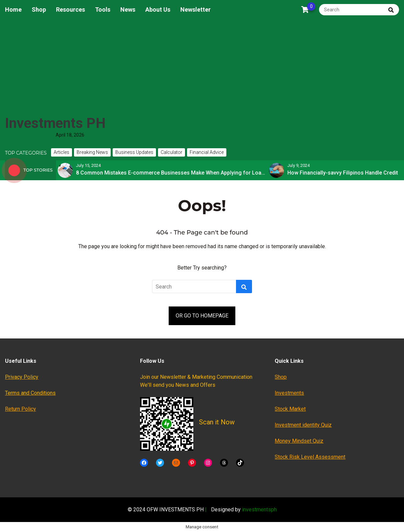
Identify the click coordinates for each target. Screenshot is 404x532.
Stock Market (290, 409)
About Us (158, 9)
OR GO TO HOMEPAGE (202, 316)
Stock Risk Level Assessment (310, 457)
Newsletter (195, 9)
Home (13, 9)
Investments (289, 393)
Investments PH (55, 123)
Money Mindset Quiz (299, 441)
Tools (103, 9)
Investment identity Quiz (303, 425)
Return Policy (20, 409)
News (128, 9)
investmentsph (259, 510)
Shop (39, 9)
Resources (70, 9)
